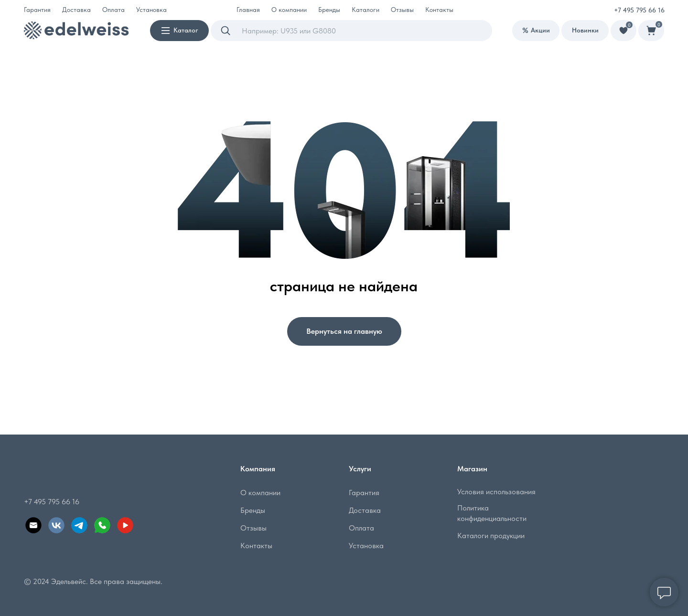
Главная (248, 10)
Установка (151, 10)
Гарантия (37, 10)
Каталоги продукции (491, 536)
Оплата (113, 10)
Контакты (439, 10)
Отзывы (402, 10)
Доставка (76, 10)
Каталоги (365, 10)
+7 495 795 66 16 (639, 10)
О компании (260, 493)
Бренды (329, 10)
